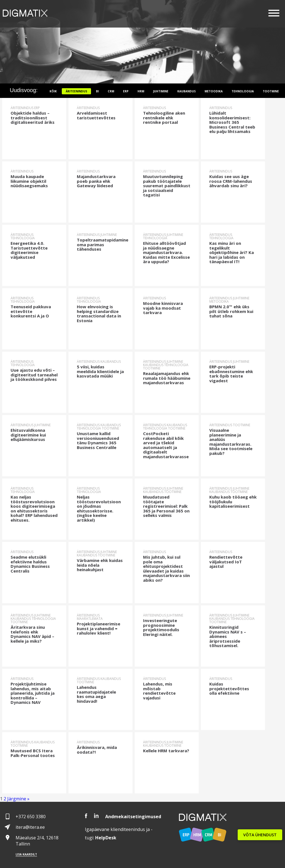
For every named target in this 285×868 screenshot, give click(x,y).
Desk (106, 838)
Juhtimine (161, 91)
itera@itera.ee (30, 827)
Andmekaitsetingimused (133, 817)
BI (97, 91)
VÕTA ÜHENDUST (260, 835)
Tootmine (271, 91)
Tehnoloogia (243, 91)
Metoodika (214, 91)
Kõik (53, 91)
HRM (141, 91)
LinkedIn (96, 816)
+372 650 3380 (31, 817)
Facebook (86, 816)
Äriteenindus (76, 91)
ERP (126, 91)
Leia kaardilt (26, 854)
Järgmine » (18, 799)
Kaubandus (186, 91)
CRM (111, 91)
